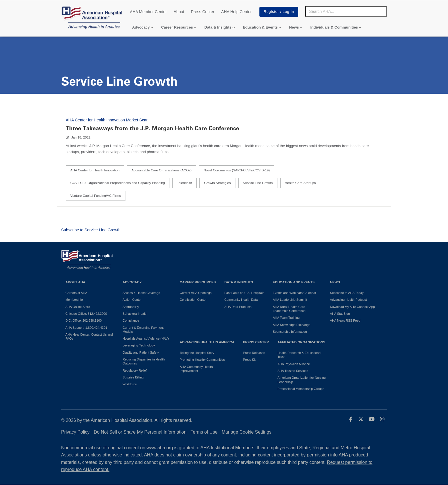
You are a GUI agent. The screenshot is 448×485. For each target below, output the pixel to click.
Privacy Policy (75, 432)
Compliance (131, 320)
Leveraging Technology (139, 345)
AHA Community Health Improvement (196, 369)
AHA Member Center (148, 12)
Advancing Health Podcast (348, 300)
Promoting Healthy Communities (202, 360)
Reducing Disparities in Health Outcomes (144, 361)
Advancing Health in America (207, 342)
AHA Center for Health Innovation (95, 170)
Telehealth (184, 183)
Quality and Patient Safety (141, 352)
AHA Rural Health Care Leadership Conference (289, 309)
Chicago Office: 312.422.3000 (86, 314)
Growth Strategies (217, 183)
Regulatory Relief (135, 370)
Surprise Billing (133, 377)
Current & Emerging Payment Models (143, 330)
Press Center (203, 12)
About (179, 12)
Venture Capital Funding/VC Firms (96, 196)
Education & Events (260, 27)
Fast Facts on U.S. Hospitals (244, 293)
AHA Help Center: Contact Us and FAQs (89, 336)
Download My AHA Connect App (352, 307)
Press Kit (249, 360)
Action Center (132, 300)
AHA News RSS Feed (345, 320)
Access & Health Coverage (141, 293)
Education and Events (294, 282)
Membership (74, 300)
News (294, 27)
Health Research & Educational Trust (299, 355)
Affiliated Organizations (301, 342)
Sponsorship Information (290, 332)
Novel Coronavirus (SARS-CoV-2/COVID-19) (237, 170)
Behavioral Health (135, 314)
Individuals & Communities (334, 27)
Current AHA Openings (196, 293)
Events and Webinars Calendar (295, 293)
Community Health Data (241, 300)
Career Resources (177, 27)
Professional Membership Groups (301, 389)
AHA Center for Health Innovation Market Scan (107, 120)
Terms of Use (204, 432)
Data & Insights (218, 27)
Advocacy (141, 27)
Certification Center (193, 300)
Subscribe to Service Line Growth (91, 230)
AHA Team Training (286, 318)
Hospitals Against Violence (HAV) (146, 338)
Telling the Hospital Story (197, 353)
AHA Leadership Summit (290, 300)
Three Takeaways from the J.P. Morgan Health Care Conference (152, 128)
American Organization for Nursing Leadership (302, 380)
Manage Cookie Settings (247, 432)
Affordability (131, 307)
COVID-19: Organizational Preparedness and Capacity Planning (118, 183)
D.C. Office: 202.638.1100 (84, 320)
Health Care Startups (300, 183)
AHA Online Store (78, 307)
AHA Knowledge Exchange (292, 325)
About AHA (75, 282)
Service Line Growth (258, 183)
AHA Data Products (238, 307)
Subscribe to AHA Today (347, 293)
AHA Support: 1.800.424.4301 (86, 328)
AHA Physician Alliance (294, 364)
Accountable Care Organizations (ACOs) (161, 170)
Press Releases (254, 353)
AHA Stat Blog (340, 314)
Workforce (130, 384)
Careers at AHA (76, 293)
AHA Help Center (236, 12)
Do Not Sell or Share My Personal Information (140, 432)
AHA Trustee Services (293, 371)
